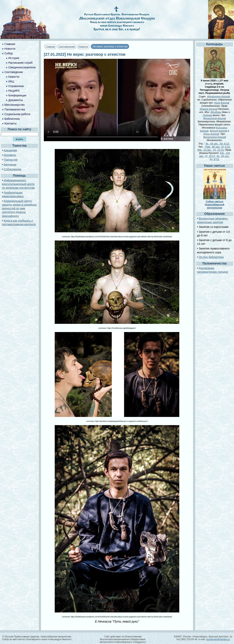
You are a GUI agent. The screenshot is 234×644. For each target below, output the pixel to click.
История (14, 58)
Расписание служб (20, 63)
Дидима (208, 115)
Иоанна (204, 109)
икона (225, 96)
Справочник (16, 86)
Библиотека (12, 119)
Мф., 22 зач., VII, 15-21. (211, 150)
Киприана (222, 128)
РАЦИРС (14, 91)
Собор (9, 53)
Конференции (17, 95)
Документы (16, 100)
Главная (50, 46)
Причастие (11, 160)
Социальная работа (17, 114)
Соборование (12, 169)
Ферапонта (214, 96)
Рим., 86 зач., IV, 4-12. (218, 147)
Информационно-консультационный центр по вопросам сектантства (18, 184)
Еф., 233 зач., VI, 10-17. (215, 155)
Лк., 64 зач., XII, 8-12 (217, 144)
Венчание (10, 165)
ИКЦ (11, 81)
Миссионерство (15, 105)
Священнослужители (22, 67)
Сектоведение (67, 46)
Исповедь (10, 155)
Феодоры (216, 112)
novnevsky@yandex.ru (218, 639)
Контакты (11, 123)
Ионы (207, 134)
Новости (83, 46)
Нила (217, 103)
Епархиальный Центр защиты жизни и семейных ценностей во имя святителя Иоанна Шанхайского (19, 208)
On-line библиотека (211, 257)
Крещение (10, 150)
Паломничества (15, 109)
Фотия (214, 131)
